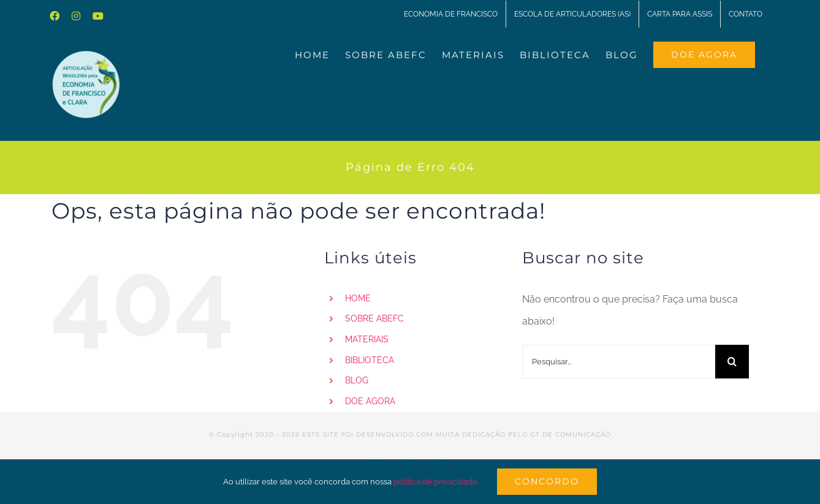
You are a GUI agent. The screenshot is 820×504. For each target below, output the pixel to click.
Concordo (547, 481)
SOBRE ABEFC (374, 318)
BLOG (357, 380)
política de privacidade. (436, 482)
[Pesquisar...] (619, 362)
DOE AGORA (370, 401)
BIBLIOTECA (370, 360)
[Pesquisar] (732, 362)
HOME (358, 298)
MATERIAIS (367, 339)
